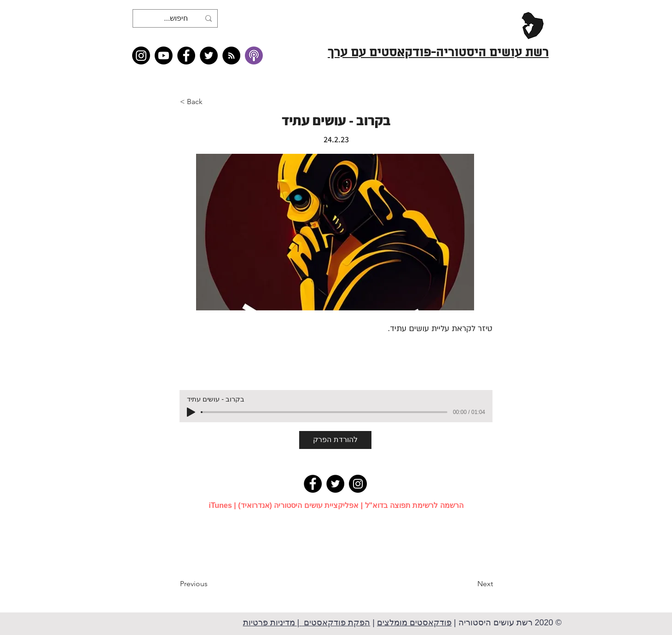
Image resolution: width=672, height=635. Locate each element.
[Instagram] (141, 55)
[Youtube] (164, 55)
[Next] (470, 584)
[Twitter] (209, 55)
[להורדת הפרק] (335, 440)
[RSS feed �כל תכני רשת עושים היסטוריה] (231, 55)
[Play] (191, 412)
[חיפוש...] (176, 18)
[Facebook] (186, 55)
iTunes (220, 505)
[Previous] (210, 584)
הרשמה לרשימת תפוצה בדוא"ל (414, 505)
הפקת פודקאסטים (336, 623)
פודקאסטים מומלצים (414, 623)
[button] (210, 102)
